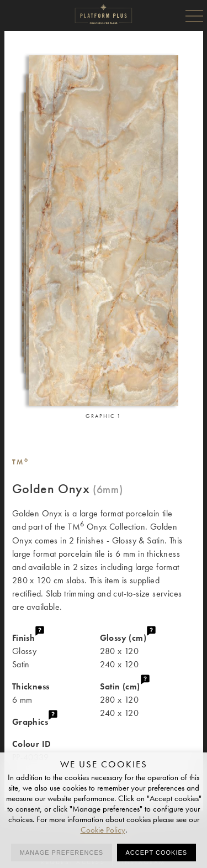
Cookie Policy (103, 830)
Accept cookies (157, 853)
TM (21, 462)
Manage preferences (62, 853)
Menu (194, 15)
